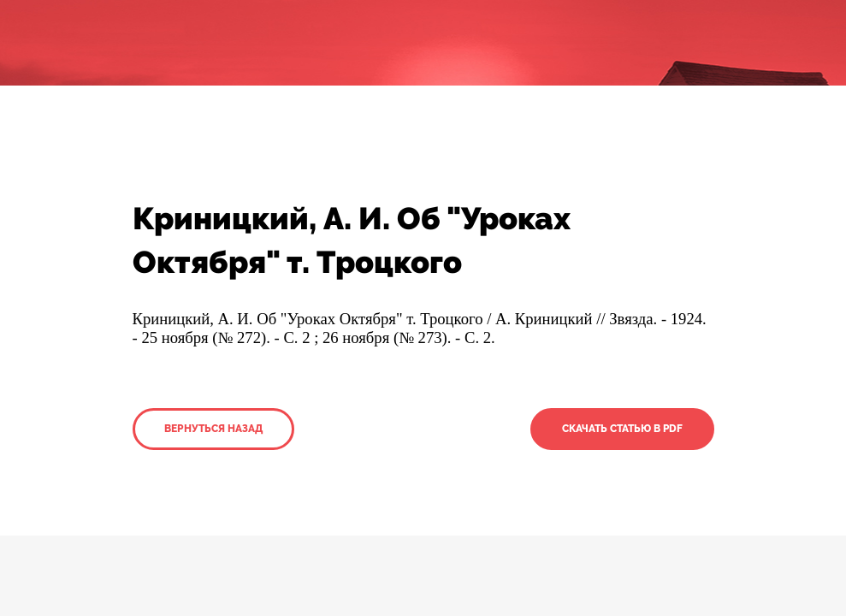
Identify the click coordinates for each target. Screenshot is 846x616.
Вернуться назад (213, 429)
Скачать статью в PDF (622, 429)
